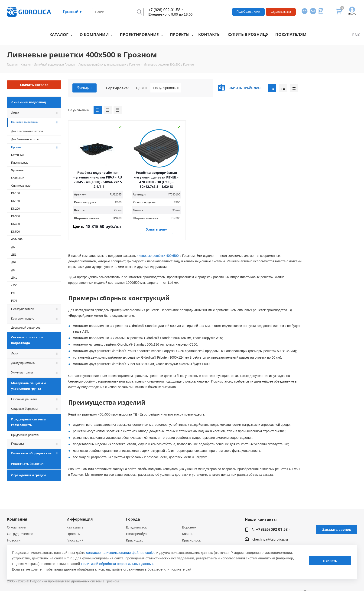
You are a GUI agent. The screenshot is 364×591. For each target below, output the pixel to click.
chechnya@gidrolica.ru (270, 539)
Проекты (180, 35)
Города (133, 519)
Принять (330, 561)
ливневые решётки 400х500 (158, 256)
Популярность (166, 88)
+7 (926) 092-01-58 (164, 10)
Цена (141, 88)
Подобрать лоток (248, 12)
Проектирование (139, 35)
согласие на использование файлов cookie (121, 553)
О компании (94, 35)
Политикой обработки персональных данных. (118, 564)
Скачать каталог (34, 85)
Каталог (59, 35)
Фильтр (84, 88)
